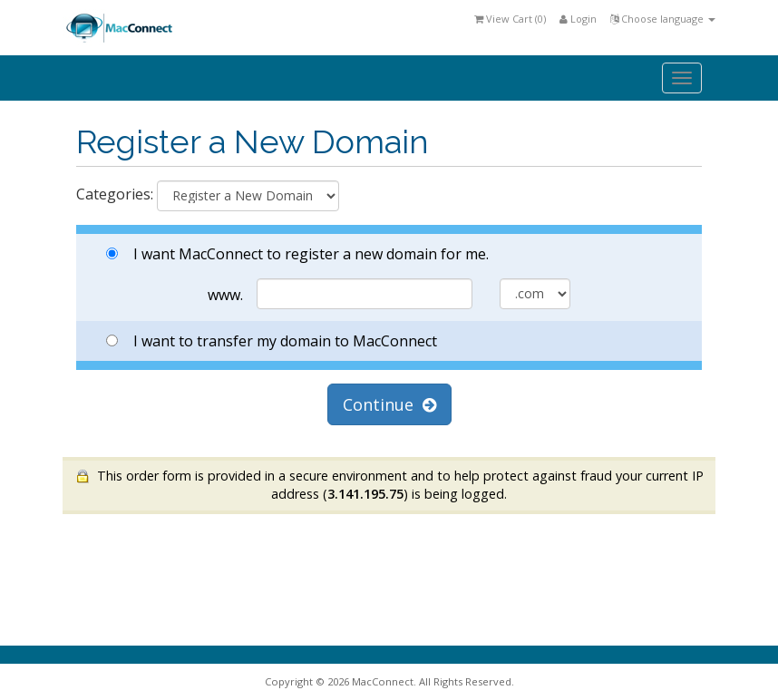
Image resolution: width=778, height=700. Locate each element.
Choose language (663, 19)
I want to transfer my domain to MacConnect (272, 341)
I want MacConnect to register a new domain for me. (297, 254)
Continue (389, 404)
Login (578, 19)
